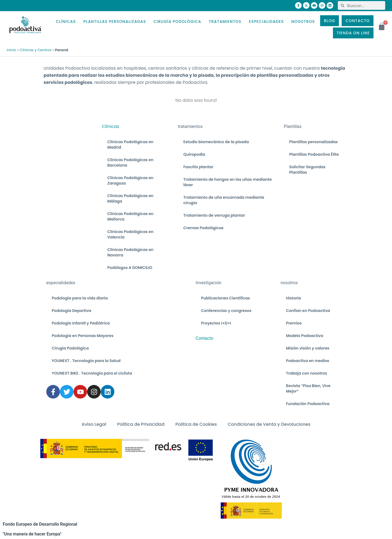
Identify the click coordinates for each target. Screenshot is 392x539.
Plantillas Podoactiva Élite (314, 154)
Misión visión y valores (307, 348)
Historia (293, 298)
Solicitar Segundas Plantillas (307, 170)
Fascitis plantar (198, 167)
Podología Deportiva (71, 311)
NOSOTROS (303, 22)
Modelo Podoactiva (304, 336)
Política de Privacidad (141, 424)
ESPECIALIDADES (267, 22)
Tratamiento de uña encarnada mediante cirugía (224, 200)
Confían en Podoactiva (308, 311)
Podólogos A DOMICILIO (130, 268)
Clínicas (110, 126)
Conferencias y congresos (226, 311)
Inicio (11, 50)
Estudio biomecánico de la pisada (216, 142)
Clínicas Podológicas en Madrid (130, 145)
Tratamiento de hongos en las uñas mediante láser (227, 182)
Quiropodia (194, 154)
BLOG (330, 21)
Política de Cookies (196, 424)
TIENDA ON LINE (353, 33)
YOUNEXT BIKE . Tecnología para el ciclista (92, 373)
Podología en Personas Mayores (83, 336)
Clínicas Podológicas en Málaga (130, 198)
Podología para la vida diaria (80, 298)
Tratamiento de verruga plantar (214, 215)
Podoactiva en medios (307, 361)
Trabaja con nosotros (306, 373)
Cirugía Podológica (70, 348)
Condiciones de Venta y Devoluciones (269, 424)
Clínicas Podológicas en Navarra (130, 252)
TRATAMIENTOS (225, 22)
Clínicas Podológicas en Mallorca (130, 216)
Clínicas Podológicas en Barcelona (130, 163)
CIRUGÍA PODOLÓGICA (177, 22)
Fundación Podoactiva (308, 404)
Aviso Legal (94, 424)
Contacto (205, 338)
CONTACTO (358, 21)
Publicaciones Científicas (226, 298)
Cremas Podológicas (203, 228)
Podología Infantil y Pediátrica (81, 323)
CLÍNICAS (66, 22)
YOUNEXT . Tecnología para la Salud (86, 361)
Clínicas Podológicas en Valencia (130, 234)
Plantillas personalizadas (313, 142)
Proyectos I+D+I (216, 323)
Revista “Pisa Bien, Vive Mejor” (308, 388)
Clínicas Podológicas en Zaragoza (130, 180)
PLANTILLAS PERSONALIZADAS (115, 22)
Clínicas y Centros (36, 50)
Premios (294, 323)
